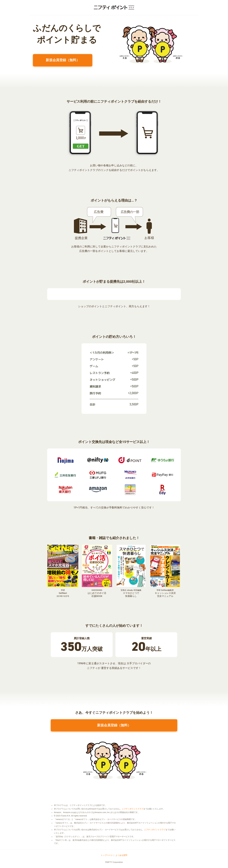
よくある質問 (121, 855)
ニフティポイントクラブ (133, 809)
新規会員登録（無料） (63, 60)
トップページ (107, 855)
